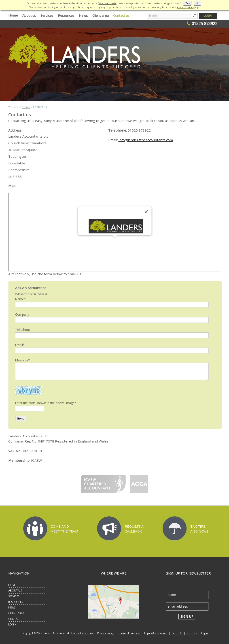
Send (21, 418)
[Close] (146, 212)
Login (205, 633)
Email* (20, 345)
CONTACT (15, 619)
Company (22, 314)
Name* (20, 299)
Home (13, 15)
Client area (101, 15)
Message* (23, 360)
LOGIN (12, 624)
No (197, 3)
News (83, 15)
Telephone (23, 330)
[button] (115, 242)
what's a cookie (108, 3)
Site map (192, 633)
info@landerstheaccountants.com (146, 140)
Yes (187, 3)
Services (47, 15)
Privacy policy (106, 633)
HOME (12, 585)
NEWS (12, 607)
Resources (66, 15)
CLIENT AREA (16, 613)
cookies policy (185, 7)
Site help (177, 633)
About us (29, 15)
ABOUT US (15, 591)
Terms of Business (129, 633)
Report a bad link (83, 633)
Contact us (121, 15)
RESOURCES (16, 602)
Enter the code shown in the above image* (46, 403)
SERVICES (14, 596)
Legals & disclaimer (156, 633)
